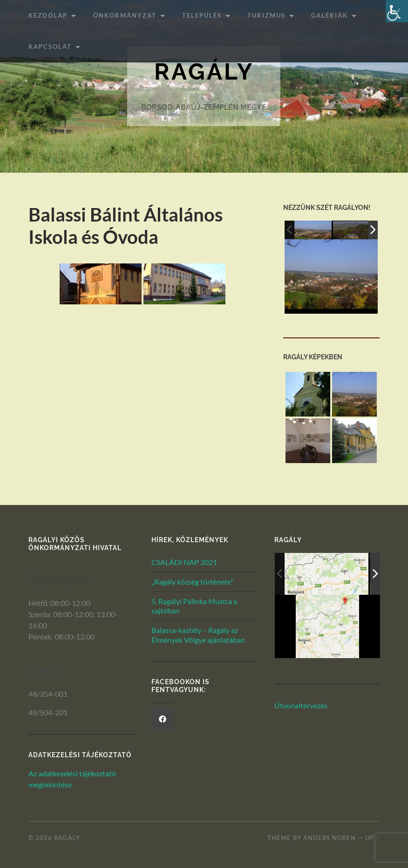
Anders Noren (330, 838)
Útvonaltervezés (301, 705)
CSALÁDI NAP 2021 (184, 562)
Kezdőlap (48, 15)
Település (202, 15)
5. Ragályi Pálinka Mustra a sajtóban (194, 606)
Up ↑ (372, 838)
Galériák (330, 15)
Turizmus (266, 15)
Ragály (204, 72)
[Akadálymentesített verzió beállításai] (397, 11)
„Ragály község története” (192, 582)
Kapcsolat (50, 47)
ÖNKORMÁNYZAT (125, 15)
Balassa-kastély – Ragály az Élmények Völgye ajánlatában (198, 635)
